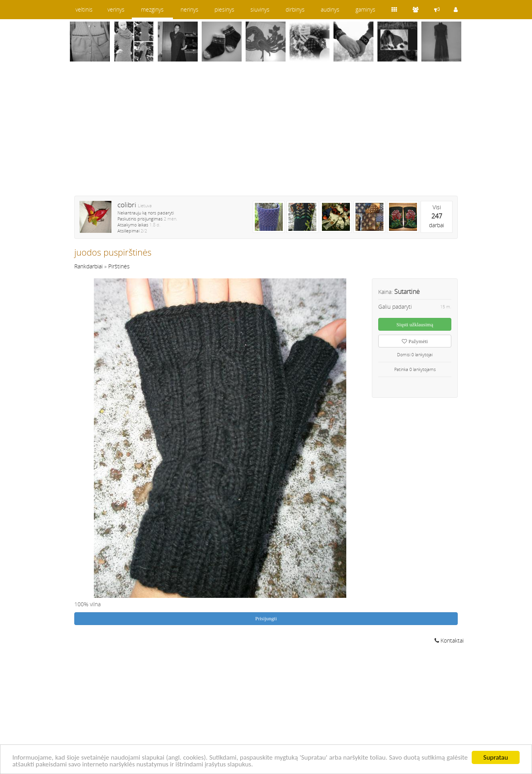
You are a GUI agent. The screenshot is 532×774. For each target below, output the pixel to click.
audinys (330, 9)
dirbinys (295, 9)
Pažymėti (415, 341)
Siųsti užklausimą (415, 324)
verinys (116, 9)
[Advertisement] (266, 134)
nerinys (190, 9)
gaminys (365, 9)
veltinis (84, 9)
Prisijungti (266, 618)
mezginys (152, 9)
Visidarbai (437, 216)
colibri (127, 205)
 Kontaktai (449, 640)
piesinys (224, 9)
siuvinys (260, 9)
